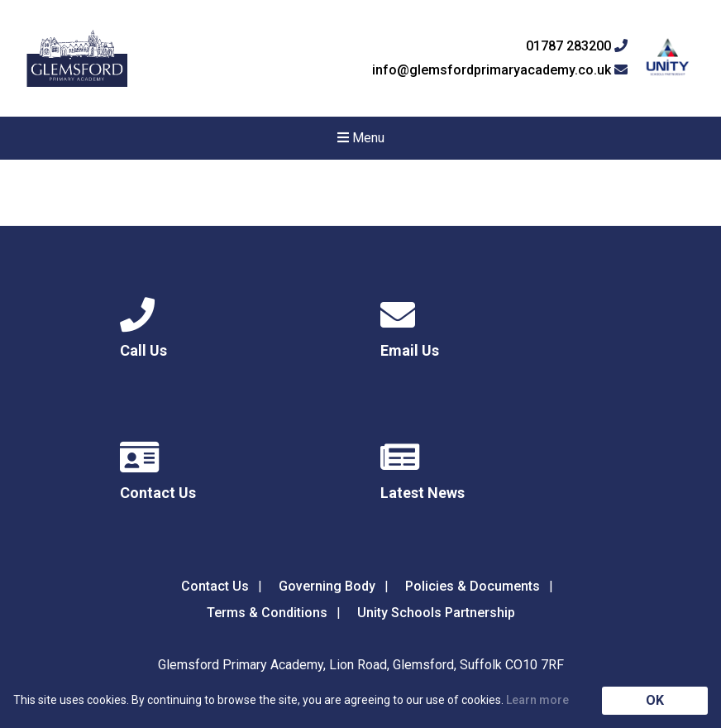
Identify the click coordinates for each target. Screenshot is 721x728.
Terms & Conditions (267, 613)
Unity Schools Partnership (436, 613)
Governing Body (327, 586)
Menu (361, 138)
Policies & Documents (473, 586)
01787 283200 (577, 46)
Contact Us (215, 586)
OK (655, 700)
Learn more (537, 700)
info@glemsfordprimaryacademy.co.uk (500, 70)
